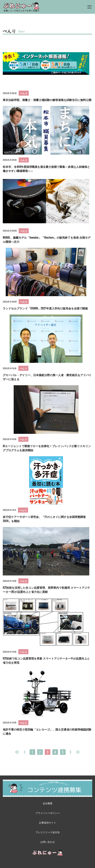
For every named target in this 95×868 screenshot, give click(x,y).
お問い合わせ (48, 842)
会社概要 (48, 803)
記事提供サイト (48, 822)
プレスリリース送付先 (48, 832)
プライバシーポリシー (48, 813)
